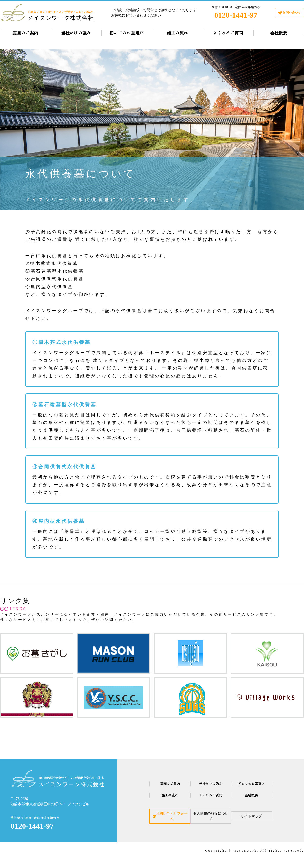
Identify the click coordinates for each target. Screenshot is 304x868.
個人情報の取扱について (211, 820)
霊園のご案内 (25, 33)
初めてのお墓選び (127, 33)
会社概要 (279, 33)
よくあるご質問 (228, 33)
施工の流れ (177, 33)
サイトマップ (264, 820)
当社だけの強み (76, 33)
